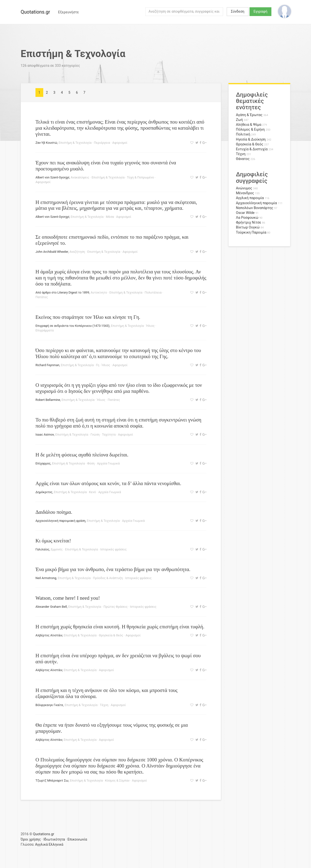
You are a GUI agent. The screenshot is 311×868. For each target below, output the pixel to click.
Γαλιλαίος (42, 549)
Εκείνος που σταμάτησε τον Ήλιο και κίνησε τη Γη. (88, 317)
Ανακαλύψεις (80, 177)
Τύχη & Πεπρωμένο (140, 177)
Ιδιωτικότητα (54, 839)
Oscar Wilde (245, 213)
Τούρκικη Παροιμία (251, 232)
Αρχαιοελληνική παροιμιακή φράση (60, 521)
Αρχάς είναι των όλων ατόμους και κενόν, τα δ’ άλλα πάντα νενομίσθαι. (108, 483)
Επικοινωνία (77, 839)
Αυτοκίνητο (99, 292)
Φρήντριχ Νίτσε (249, 223)
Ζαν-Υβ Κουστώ (46, 143)
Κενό (92, 492)
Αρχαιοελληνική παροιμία (256, 203)
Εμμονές (57, 549)
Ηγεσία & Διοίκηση (251, 139)
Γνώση (95, 434)
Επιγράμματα (45, 330)
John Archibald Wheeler (52, 252)
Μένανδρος (245, 193)
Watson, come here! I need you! (68, 598)
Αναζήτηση (77, 252)
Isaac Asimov (45, 434)
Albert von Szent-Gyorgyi (52, 177)
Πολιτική (243, 134)
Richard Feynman (47, 365)
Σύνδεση (238, 12)
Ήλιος (150, 326)
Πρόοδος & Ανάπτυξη (108, 578)
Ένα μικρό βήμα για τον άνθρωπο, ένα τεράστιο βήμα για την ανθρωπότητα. (113, 569)
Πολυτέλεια (153, 292)
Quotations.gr (35, 12)
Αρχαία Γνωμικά (108, 463)
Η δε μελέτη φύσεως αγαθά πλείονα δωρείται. (82, 455)
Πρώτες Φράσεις (116, 607)
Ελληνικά (56, 845)
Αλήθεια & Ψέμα (249, 125)
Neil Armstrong (46, 578)
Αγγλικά (41, 845)
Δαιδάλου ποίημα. (54, 512)
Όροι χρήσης (31, 839)
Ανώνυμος (244, 188)
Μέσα (110, 217)
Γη (98, 365)
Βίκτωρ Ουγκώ (248, 227)
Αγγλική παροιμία (250, 198)
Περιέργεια (102, 143)
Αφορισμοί (120, 143)
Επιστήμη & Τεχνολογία (75, 143)
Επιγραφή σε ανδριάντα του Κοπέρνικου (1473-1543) (72, 326)
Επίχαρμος (43, 463)
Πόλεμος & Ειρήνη (250, 130)
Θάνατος (243, 159)
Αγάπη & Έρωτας (249, 115)
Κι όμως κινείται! (53, 541)
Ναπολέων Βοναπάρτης (255, 208)
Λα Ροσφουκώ (247, 218)
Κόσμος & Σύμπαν (117, 780)
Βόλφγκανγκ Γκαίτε (49, 705)
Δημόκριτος (44, 492)
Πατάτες (42, 297)
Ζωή (239, 120)
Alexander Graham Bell (51, 607)
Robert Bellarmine (48, 400)
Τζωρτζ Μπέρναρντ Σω (52, 780)
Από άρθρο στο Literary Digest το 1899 (62, 292)
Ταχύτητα (109, 434)
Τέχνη (104, 705)
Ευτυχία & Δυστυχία (252, 149)
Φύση (91, 463)
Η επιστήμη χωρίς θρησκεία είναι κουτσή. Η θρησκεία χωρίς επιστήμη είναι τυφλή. (120, 627)
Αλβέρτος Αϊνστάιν (49, 635)
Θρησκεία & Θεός (111, 635)
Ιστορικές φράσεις (114, 549)
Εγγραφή (261, 12)
